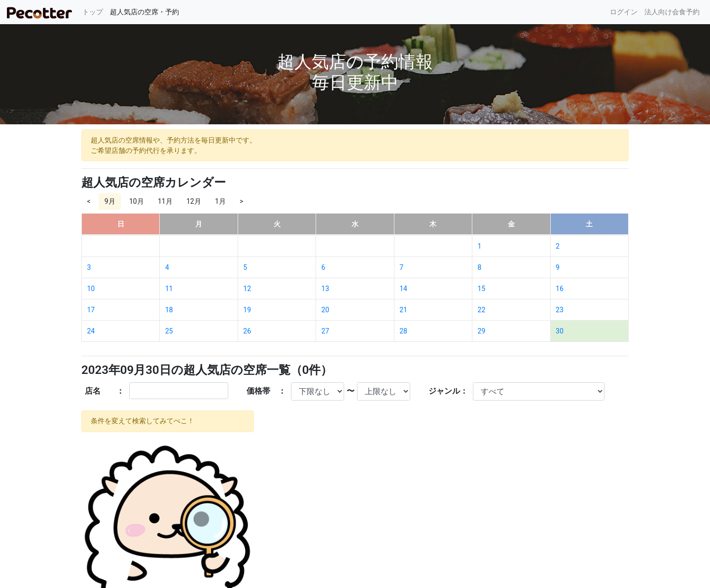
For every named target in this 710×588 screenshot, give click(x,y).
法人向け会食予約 (672, 12)
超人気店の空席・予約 (144, 12)
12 (247, 289)
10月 (137, 201)
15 (482, 289)
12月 (194, 201)
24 (91, 331)
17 (91, 310)
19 (247, 310)
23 (560, 310)
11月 (165, 201)
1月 (220, 201)
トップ (94, 11)
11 (169, 289)
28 (403, 331)
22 (482, 310)
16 (560, 289)
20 (325, 310)
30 (560, 331)
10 (91, 289)
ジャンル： (448, 391)
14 (403, 289)
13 (325, 289)
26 (247, 331)
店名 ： (105, 391)
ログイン (624, 12)
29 (482, 331)
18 (169, 310)
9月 (110, 201)
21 (403, 310)
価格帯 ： (266, 391)
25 (169, 331)
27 (325, 331)
